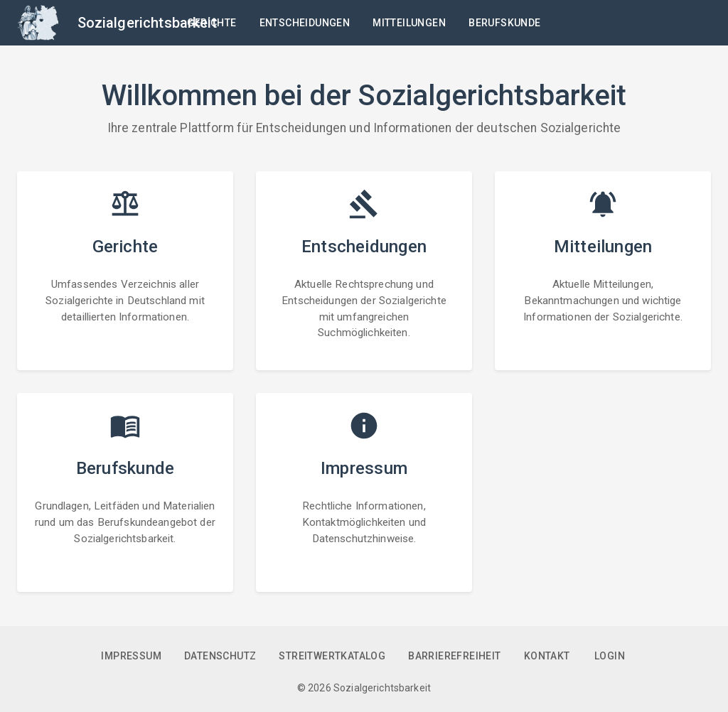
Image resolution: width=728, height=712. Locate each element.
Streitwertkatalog (332, 656)
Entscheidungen (305, 23)
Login (610, 656)
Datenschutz (220, 656)
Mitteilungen (409, 23)
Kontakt (547, 656)
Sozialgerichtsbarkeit (147, 23)
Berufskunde (504, 23)
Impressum (131, 656)
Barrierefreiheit (454, 656)
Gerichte (212, 23)
